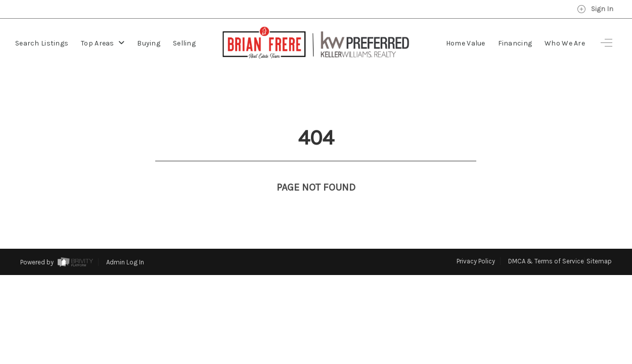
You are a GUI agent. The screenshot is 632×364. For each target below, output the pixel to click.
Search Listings (42, 43)
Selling (184, 43)
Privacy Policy (476, 242)
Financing (515, 43)
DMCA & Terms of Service (546, 242)
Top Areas (103, 43)
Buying (149, 43)
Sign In (595, 9)
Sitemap (599, 242)
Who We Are (565, 43)
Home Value (466, 43)
